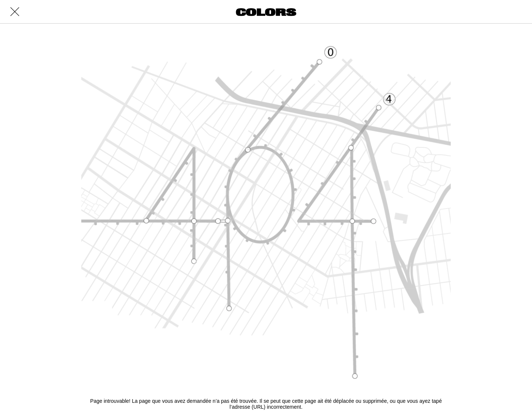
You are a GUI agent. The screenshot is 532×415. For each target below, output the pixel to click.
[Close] (15, 12)
